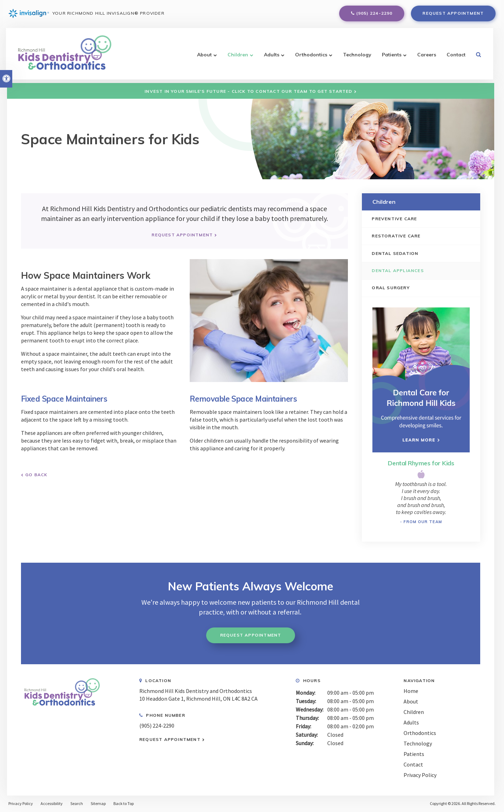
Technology (356, 57)
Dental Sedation (396, 253)
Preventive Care (395, 219)
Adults (271, 57)
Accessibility (52, 804)
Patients (391, 57)
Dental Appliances (398, 270)
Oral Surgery (391, 288)
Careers (426, 57)
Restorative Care (397, 236)
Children (237, 57)
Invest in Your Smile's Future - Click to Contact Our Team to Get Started (248, 91)
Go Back (36, 474)
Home (411, 691)
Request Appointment (453, 15)
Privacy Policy (420, 775)
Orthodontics (310, 57)
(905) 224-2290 (374, 15)
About (204, 57)
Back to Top (124, 804)
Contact (455, 57)
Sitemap (98, 804)
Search (77, 804)
